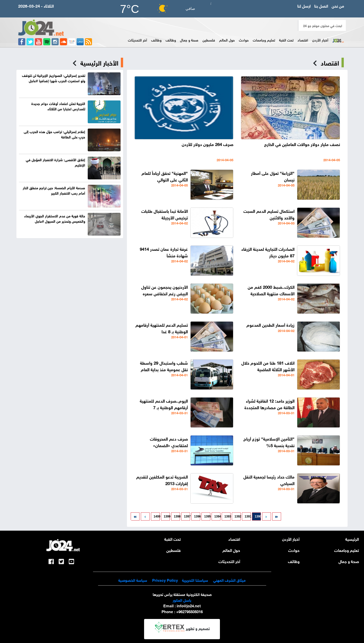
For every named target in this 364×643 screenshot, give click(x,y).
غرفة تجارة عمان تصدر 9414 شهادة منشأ (164, 252)
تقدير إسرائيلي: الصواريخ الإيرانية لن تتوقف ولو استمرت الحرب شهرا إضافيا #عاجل (54, 78)
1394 (217, 516)
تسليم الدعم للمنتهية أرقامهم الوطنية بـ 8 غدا (162, 328)
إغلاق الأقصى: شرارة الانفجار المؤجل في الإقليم (55, 162)
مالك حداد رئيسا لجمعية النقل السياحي (269, 480)
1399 (167, 516)
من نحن (338, 5)
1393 (227, 516)
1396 (197, 516)
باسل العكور (182, 600)
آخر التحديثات (138, 40)
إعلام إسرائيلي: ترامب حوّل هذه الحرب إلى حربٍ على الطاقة (54, 134)
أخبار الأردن (320, 40)
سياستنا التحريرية (195, 580)
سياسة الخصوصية (133, 580)
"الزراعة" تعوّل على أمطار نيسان (273, 176)
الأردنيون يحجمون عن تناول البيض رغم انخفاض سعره (165, 290)
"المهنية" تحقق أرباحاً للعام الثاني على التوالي (165, 176)
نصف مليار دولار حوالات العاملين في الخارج (302, 144)
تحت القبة (286, 40)
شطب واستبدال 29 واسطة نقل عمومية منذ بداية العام (164, 366)
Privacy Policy (165, 580)
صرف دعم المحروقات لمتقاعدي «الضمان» (169, 442)
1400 (157, 516)
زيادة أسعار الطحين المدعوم (270, 325)
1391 (248, 516)
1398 (177, 516)
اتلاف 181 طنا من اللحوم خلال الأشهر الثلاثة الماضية (268, 366)
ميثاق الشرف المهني (229, 580)
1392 (238, 516)
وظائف (171, 40)
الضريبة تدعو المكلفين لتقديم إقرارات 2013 (162, 480)
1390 (258, 516)
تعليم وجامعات (264, 40)
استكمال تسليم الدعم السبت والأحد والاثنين (269, 214)
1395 (207, 516)
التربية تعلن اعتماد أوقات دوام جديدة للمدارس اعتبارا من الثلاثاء (58, 106)
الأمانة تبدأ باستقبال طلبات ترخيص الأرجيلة (165, 214)
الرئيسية (352, 539)
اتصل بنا (321, 5)
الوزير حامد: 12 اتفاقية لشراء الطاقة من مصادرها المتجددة (269, 404)
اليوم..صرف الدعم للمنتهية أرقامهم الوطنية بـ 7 (164, 404)
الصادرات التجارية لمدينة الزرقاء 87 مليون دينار (268, 252)
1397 (187, 516)
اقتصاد (303, 40)
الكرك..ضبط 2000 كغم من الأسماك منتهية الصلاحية (271, 290)
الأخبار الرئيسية (99, 63)
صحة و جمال (189, 40)
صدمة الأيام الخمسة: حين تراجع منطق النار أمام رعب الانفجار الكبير (54, 190)
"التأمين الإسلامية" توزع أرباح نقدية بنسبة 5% (269, 442)
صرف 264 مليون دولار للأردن (208, 144)
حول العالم (227, 40)
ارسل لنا (304, 5)
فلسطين (209, 40)
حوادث (244, 40)
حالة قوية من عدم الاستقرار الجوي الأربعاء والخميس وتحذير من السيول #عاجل (55, 218)
